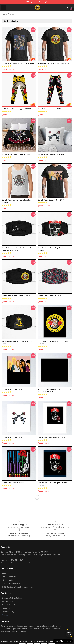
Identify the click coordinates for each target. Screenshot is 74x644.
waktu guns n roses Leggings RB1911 (17, 109)
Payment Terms (8, 601)
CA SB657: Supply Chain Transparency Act (17, 587)
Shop (12, 14)
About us (5, 573)
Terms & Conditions (9, 577)
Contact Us (6, 608)
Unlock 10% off (69, 634)
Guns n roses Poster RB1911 (13, 389)
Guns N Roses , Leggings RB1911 (50, 109)
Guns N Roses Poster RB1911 (13, 483)
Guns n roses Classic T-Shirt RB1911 (52, 200)
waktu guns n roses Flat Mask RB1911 (17, 296)
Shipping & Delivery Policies (12, 598)
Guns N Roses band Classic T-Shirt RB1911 (18, 63)
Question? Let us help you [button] (63, 641)
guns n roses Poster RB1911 (13, 437)
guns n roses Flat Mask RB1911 (50, 296)
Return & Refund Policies (11, 605)
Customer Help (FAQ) (10, 612)
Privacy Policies (7, 580)
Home (4, 14)
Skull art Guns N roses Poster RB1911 (52, 437)
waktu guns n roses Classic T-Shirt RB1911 (54, 63)
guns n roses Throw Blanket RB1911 (16, 154)
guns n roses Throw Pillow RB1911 (51, 154)
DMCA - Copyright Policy (11, 584)
